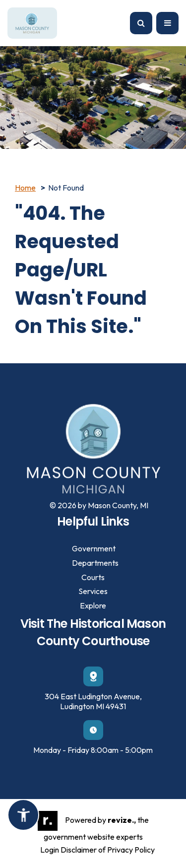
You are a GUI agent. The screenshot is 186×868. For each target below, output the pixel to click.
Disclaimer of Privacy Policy (108, 850)
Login (50, 850)
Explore (93, 605)
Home (25, 188)
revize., (122, 820)
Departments (95, 563)
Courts (93, 577)
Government (94, 548)
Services (93, 591)
